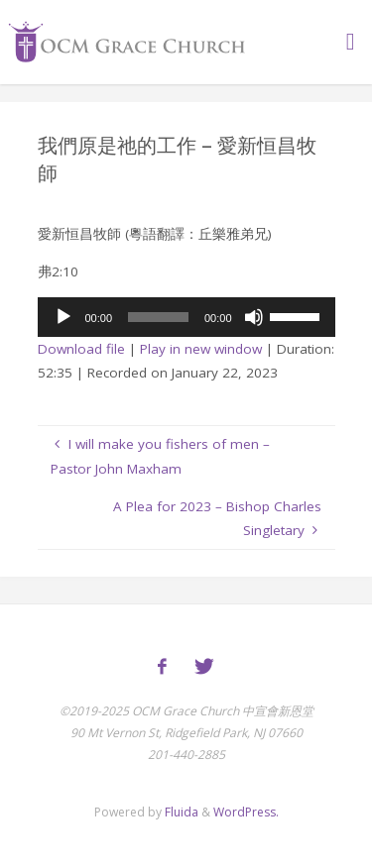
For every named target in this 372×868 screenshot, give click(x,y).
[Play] (63, 317)
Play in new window (201, 349)
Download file (81, 349)
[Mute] (254, 317)
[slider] (158, 317)
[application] (186, 317)
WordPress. (246, 812)
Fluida (180, 812)
